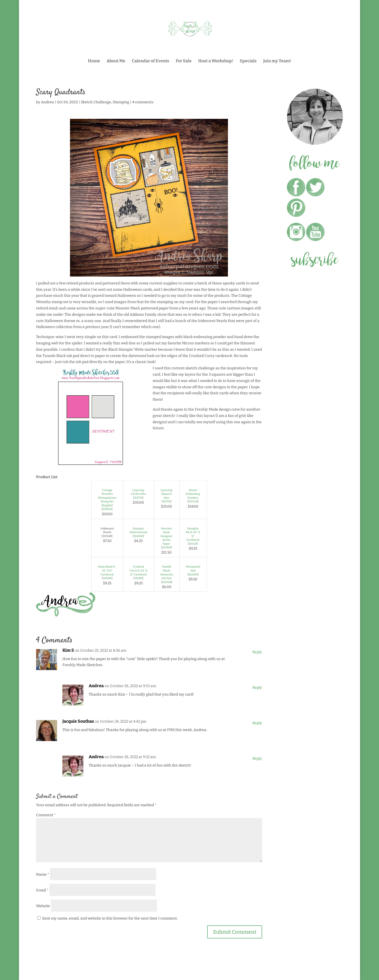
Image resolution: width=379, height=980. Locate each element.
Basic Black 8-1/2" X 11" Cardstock (107, 570)
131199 (138, 578)
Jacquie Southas (78, 721)
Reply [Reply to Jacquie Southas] (257, 723)
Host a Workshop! (216, 61)
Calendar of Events (151, 61)
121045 (107, 578)
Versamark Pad (193, 569)
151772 (167, 501)
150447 (167, 547)
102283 (193, 575)
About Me (116, 61)
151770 (138, 498)
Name (43, 874)
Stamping (121, 102)
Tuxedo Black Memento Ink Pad (167, 572)
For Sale (184, 61)
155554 (193, 501)
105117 (193, 544)
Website (43, 906)
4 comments (143, 102)
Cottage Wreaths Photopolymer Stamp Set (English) (107, 498)
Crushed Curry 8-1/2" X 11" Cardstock (138, 570)
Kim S (68, 650)
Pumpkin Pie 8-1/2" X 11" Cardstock (193, 534)
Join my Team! (277, 61)
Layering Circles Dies (138, 492)
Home (94, 61)
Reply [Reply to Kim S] (257, 652)
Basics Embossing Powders (193, 494)
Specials (248, 61)
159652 (107, 509)
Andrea (48, 102)
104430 (138, 536)
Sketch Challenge (96, 102)
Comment (46, 815)
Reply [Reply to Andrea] (257, 688)
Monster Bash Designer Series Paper (166, 536)
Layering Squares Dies (166, 494)
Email (42, 890)
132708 (167, 582)
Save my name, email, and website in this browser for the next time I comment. (110, 918)
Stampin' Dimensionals (138, 530)
